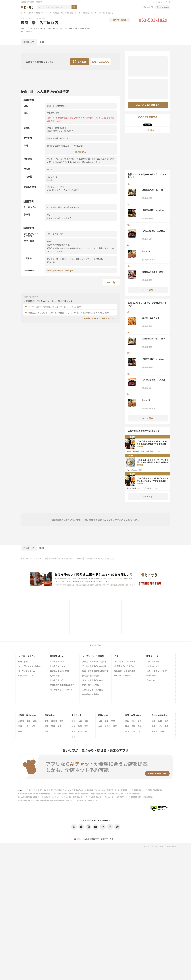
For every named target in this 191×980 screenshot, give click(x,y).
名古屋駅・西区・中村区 (31, 558)
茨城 (53, 726)
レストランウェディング (157, 671)
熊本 (154, 726)
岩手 (35, 721)
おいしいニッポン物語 (59, 671)
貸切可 (88, 259)
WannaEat (151, 676)
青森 (28, 721)
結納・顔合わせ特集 (91, 685)
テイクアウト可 (26, 31)
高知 (127, 726)
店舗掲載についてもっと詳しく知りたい (98, 318)
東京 (47, 721)
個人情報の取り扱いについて (65, 800)
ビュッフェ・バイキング (33, 28)
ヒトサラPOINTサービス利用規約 (112, 797)
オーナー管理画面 (121, 790)
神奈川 (54, 721)
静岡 (80, 726)
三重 (73, 731)
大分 (160, 726)
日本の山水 (151, 680)
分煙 (72, 259)
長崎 (166, 721)
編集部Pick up (57, 656)
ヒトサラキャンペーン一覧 (61, 690)
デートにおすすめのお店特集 (94, 666)
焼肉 (22, 28)
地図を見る (81, 152)
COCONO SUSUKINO (123, 676)
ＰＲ (116, 656)
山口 (140, 731)
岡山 (127, 731)
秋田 (26, 726)
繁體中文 (104, 839)
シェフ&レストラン (27, 656)
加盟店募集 (89, 790)
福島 (20, 731)
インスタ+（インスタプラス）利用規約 (66, 797)
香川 (133, 721)
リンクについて (100, 790)
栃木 (59, 726)
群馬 (47, 731)
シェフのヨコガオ (26, 676)
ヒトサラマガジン (58, 666)
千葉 (61, 721)
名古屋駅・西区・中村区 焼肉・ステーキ (67, 13)
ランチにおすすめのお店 (92, 680)
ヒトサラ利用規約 (135, 790)
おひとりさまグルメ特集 (92, 690)
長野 (86, 721)
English (86, 839)
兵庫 (107, 721)
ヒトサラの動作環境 (54, 790)
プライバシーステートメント (87, 800)
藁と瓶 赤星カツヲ (151, 318)
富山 (80, 731)
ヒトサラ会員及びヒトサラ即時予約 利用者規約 (35, 794)
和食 (44, 28)
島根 (140, 726)
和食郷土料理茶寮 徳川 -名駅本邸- (154, 272)
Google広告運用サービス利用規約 (102, 794)
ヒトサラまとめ (57, 680)
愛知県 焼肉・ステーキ (43, 13)
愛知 (86, 726)
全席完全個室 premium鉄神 (154, 210)
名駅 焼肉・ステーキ (89, 13)
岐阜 (73, 726)
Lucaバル (146, 251)
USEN (20, 790)
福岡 (154, 721)
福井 (73, 736)
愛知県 (31, 13)
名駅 (45, 558)
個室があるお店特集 (91, 694)
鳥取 (133, 726)
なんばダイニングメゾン (125, 662)
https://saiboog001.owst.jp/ (60, 270)
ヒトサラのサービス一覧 (161, 2)
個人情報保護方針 (47, 800)
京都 (113, 721)
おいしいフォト (153, 666)
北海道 (21, 721)
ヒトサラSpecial (57, 662)
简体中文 (95, 839)
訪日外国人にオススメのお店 (62, 685)
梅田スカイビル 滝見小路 (125, 671)
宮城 (20, 726)
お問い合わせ (79, 790)
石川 (86, 731)
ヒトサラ (24, 13)
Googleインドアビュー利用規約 (128, 794)
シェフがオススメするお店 (29, 666)
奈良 (100, 726)
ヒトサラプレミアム (27, 671)
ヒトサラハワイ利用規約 (90, 797)
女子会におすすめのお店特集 (94, 662)
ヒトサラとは (41, 790)
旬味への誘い (56, 676)
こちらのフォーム (113, 520)
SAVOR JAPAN (153, 662)
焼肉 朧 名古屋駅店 (39, 23)
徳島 (127, 721)
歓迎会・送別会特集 (91, 676)
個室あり (80, 259)
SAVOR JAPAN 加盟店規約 (79, 794)
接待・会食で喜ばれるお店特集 (95, 671)
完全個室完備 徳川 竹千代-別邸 (154, 190)
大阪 (100, 721)
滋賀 (115, 726)
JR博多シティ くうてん (124, 666)
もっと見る (148, 290)
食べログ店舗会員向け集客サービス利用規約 (34, 797)
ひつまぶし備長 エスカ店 (154, 231)
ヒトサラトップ (29, 790)
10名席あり (52, 262)
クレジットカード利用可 (57, 259)
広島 (133, 731)
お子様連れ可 (99, 259)
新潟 (73, 721)
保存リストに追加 (119, 20)
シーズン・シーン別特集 (93, 656)
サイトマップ (68, 790)
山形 (33, 726)
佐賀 (160, 721)
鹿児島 (155, 731)
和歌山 (107, 726)
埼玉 (47, 726)
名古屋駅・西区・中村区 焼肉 (97, 558)
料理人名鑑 (23, 662)
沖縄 (162, 731)
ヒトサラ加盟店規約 (61, 794)
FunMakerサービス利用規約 (28, 800)
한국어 (113, 839)
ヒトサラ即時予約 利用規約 (153, 790)
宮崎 (166, 726)
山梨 (80, 721)
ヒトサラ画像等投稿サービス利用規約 (139, 797)
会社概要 (110, 790)
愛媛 (140, 721)
